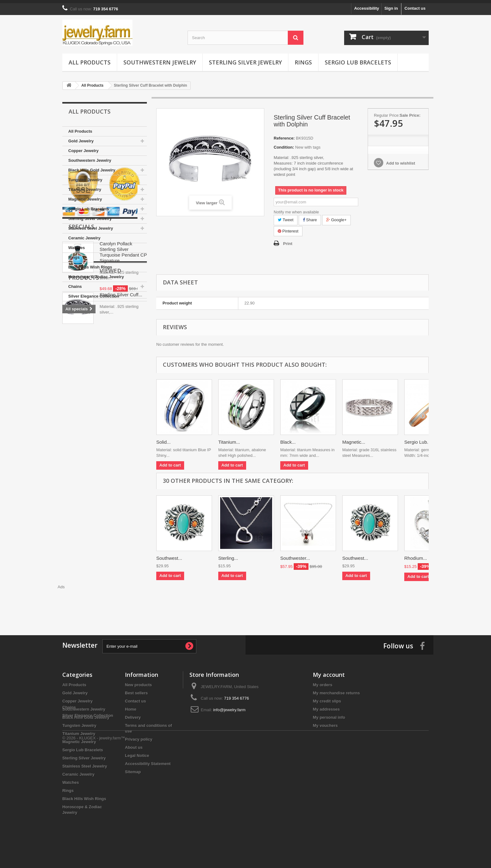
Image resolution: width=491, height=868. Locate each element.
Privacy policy (139, 736)
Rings (303, 59)
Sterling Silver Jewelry (245, 59)
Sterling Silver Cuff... (121, 491)
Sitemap (133, 769)
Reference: (284, 135)
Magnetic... (354, 439)
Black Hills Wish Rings (90, 264)
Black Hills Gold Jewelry (92, 167)
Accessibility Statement (148, 761)
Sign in (391, 5)
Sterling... (228, 555)
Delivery (133, 714)
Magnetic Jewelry (85, 196)
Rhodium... (416, 555)
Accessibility (367, 5)
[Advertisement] (246, 601)
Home (131, 706)
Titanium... (229, 439)
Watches (77, 245)
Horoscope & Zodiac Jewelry (96, 274)
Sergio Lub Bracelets (358, 59)
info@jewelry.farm (229, 707)
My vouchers (325, 722)
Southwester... (295, 555)
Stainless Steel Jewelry (91, 225)
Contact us (415, 5)
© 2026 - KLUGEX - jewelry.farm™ (94, 851)
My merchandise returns (336, 690)
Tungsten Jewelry (85, 177)
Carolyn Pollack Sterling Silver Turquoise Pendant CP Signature (123, 394)
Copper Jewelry (83, 148)
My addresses (326, 706)
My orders (323, 682)
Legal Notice (137, 752)
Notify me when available (296, 209)
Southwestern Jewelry (160, 59)
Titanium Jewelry (85, 186)
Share (310, 217)
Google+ (336, 217)
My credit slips (327, 698)
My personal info (329, 714)
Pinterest (288, 228)
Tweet (286, 217)
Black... (288, 439)
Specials (81, 369)
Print (288, 240)
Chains (75, 283)
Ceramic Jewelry (84, 235)
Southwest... (169, 555)
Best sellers (136, 690)
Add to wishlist (400, 160)
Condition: (284, 144)
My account (329, 671)
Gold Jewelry (81, 138)
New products (138, 682)
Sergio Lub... (418, 439)
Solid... (163, 439)
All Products (90, 59)
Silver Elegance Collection (94, 293)
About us (134, 744)
